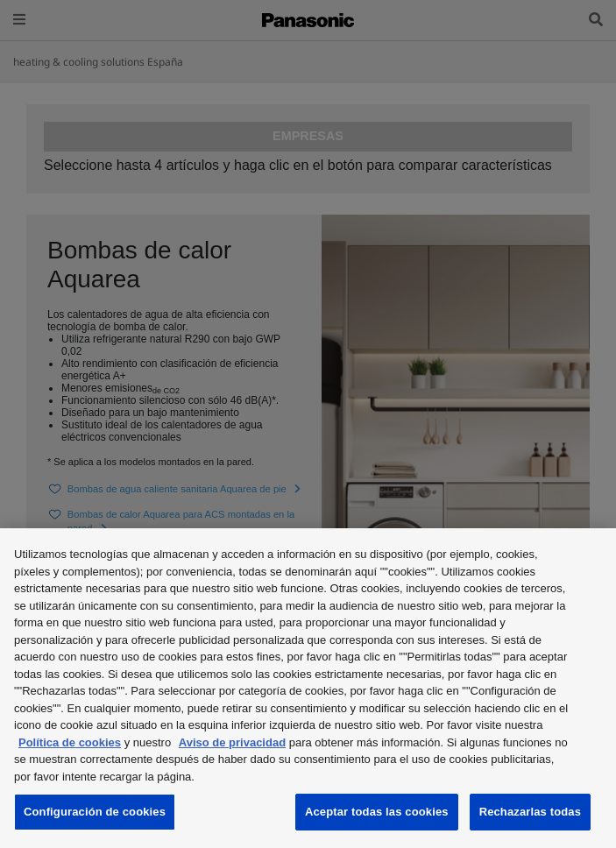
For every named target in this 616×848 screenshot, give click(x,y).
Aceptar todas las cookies (377, 812)
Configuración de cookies (95, 812)
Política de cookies (70, 742)
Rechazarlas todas (530, 812)
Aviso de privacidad (232, 742)
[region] (308, 688)
